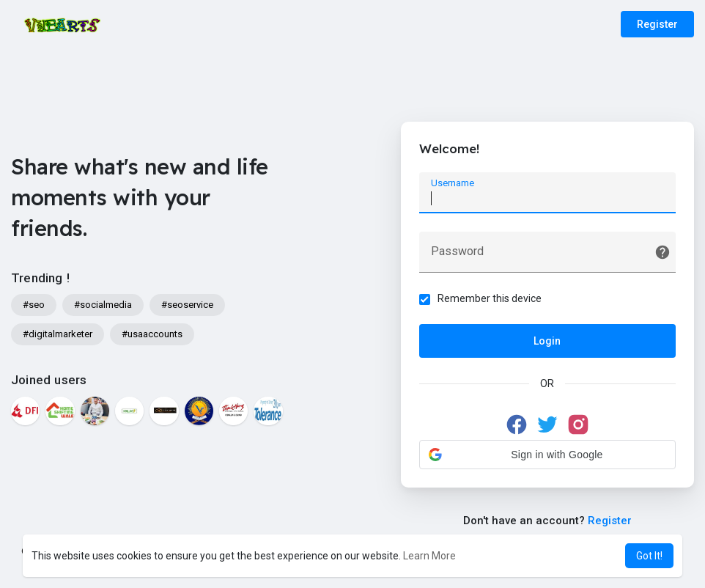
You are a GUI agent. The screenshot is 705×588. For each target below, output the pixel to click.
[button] (547, 455)
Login (547, 341)
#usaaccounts (152, 334)
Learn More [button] (429, 556)
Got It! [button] (649, 556)
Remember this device (490, 298)
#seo (34, 305)
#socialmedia (103, 305)
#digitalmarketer (58, 334)
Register (657, 24)
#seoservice (187, 305)
